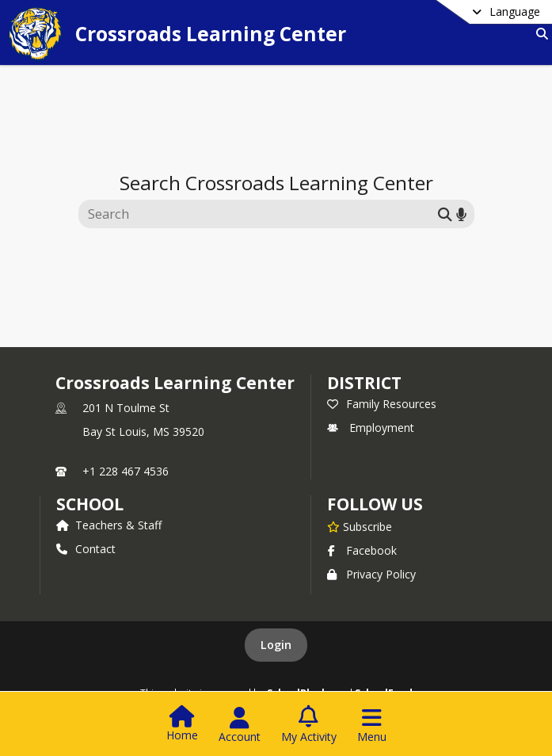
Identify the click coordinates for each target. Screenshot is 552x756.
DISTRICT (364, 383)
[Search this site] (260, 214)
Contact (86, 549)
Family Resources (382, 404)
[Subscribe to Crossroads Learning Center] (360, 526)
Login (276, 645)
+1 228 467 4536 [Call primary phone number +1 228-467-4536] (126, 471)
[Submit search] (445, 214)
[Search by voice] (461, 214)
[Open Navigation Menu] (372, 725)
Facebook (362, 550)
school (90, 504)
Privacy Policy (371, 574)
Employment (371, 428)
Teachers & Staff (109, 525)
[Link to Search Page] (539, 34)
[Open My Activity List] (309, 725)
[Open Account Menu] (240, 725)
